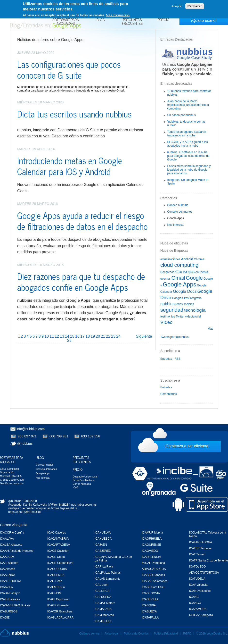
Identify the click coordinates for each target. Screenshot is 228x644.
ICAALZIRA (8, 575)
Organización (7, 473)
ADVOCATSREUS (154, 569)
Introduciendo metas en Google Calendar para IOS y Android (70, 166)
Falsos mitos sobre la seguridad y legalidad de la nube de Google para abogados (189, 170)
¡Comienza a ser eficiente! (187, 446)
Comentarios (169, 394)
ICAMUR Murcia (152, 533)
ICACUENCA (56, 575)
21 (103, 336)
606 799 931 (59, 436)
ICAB (76, 488)
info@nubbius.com (31, 429)
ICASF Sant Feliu (153, 587)
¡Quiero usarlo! (204, 21)
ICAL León (101, 585)
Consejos (185, 272)
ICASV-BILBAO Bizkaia (15, 605)
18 (88, 336)
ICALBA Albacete (11, 545)
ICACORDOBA (57, 569)
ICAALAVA (7, 539)
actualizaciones (170, 259)
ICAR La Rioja (104, 567)
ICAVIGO (195, 603)
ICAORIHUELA (152, 539)
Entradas (166, 387)
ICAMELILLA (103, 621)
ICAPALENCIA (151, 557)
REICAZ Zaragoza (201, 615)
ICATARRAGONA (201, 542)
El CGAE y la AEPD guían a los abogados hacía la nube (187, 144)
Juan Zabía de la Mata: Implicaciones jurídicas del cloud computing (188, 105)
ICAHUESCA (103, 539)
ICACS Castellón (58, 551)
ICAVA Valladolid (200, 591)
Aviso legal (112, 634)
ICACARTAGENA (59, 545)
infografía (195, 298)
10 (47, 336)
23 (113, 336)
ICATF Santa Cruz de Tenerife (209, 560)
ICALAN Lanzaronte (108, 579)
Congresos (167, 272)
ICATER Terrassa (200, 548)
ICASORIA (149, 605)
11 (52, 336)
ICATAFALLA (150, 618)
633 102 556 (91, 436)
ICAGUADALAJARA (60, 618)
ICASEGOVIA (151, 593)
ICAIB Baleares (10, 599)
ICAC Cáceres (57, 533)
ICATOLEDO (197, 567)
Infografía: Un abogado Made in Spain (188, 182)
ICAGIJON (54, 593)
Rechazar (195, 6)
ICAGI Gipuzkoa (58, 599)
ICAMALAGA (103, 609)
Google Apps (175, 218)
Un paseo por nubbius (181, 115)
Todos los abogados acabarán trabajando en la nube (187, 134)
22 (108, 336)
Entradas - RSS (170, 359)
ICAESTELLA (56, 587)
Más (210, 329)
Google (194, 278)
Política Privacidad (166, 634)
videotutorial (193, 317)
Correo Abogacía (14, 525)
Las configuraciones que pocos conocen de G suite (69, 69)
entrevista (202, 272)
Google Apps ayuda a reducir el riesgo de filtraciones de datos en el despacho (82, 221)
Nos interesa (175, 225)
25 (69, 340)
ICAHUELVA (103, 533)
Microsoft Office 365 (11, 476)
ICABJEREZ (103, 551)
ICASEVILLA (150, 599)
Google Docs (185, 291)
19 (93, 336)
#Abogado (15, 505)
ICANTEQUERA (11, 581)
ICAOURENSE (151, 545)
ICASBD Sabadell (153, 575)
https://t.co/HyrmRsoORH (25, 512)
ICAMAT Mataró (105, 603)
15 (72, 336)
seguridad (172, 310)
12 (57, 336)
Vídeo (166, 322)
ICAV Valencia (198, 585)
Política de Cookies (136, 634)
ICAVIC (194, 597)
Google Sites (180, 298)
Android (187, 259)
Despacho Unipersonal (85, 477)
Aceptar (177, 6)
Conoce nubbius (178, 205)
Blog (101, 20)
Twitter (180, 317)
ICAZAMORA (198, 609)
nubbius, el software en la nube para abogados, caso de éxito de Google (188, 156)
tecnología (195, 310)
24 (118, 336)
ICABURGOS (9, 611)
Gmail (178, 278)
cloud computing (179, 265)
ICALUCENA (103, 597)
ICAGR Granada (58, 605)
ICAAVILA (6, 587)
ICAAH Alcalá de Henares (17, 551)
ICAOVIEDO (150, 551)
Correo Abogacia (82, 484)
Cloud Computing (9, 469)
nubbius (167, 304)
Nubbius (14, 633)
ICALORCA (102, 591)
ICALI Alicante (9, 563)
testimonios (168, 317)
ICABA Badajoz (10, 593)
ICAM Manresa (104, 615)
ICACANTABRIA (58, 539)
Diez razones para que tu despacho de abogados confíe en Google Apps (81, 282)
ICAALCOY (7, 557)
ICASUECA (149, 611)
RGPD (187, 634)
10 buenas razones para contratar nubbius (189, 93)
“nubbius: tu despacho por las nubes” (186, 123)
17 (82, 336)
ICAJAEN (101, 545)
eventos (165, 279)
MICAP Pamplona (153, 563)
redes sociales (185, 304)
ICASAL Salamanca (155, 581)
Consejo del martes (180, 212)
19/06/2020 (30, 501)
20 (98, 336)
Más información (118, 15)
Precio (164, 20)
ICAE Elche (55, 581)
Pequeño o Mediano (84, 480)
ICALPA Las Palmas (108, 573)
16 (77, 336)
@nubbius (25, 443)
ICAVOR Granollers (60, 611)
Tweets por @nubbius (174, 337)
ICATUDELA (197, 579)
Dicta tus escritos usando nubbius (74, 114)
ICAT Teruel (197, 554)
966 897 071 (27, 436)
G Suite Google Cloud (12, 480)
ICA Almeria (8, 569)
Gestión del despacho (12, 483)
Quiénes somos (89, 634)
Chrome (199, 259)
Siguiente (144, 336)
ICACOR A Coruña (12, 533)
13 (62, 336)
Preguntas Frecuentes (132, 22)
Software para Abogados (66, 22)
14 (67, 336)
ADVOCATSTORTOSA (204, 573)
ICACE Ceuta (56, 557)
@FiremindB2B (59, 505)
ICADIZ (5, 618)
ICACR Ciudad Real (60, 563)
